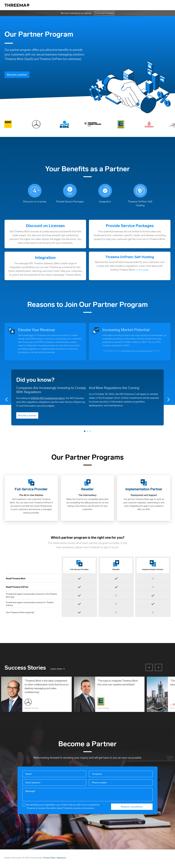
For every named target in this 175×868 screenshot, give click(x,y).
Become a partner (17, 75)
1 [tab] (85, 431)
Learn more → (58, 669)
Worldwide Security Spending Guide (137, 351)
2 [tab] (88, 431)
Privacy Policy (50, 858)
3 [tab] (90, 431)
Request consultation (132, 807)
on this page (142, 270)
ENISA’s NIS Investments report (48, 398)
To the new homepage (104, 13)
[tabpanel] (88, 397)
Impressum (61, 858)
